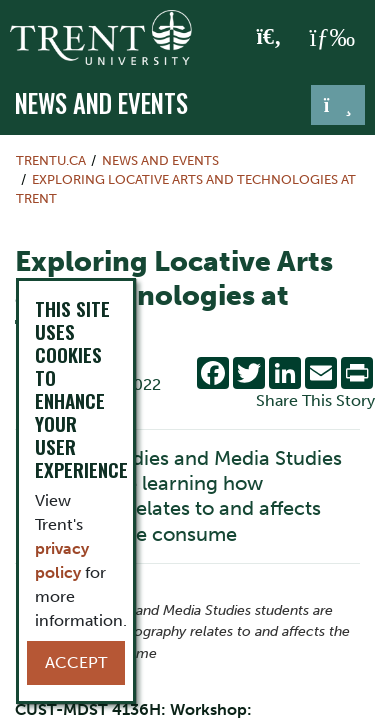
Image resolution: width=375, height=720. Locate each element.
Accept (76, 662)
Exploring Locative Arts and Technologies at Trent (186, 189)
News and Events (101, 103)
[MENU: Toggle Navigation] (332, 38)
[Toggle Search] (269, 38)
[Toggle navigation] (338, 105)
